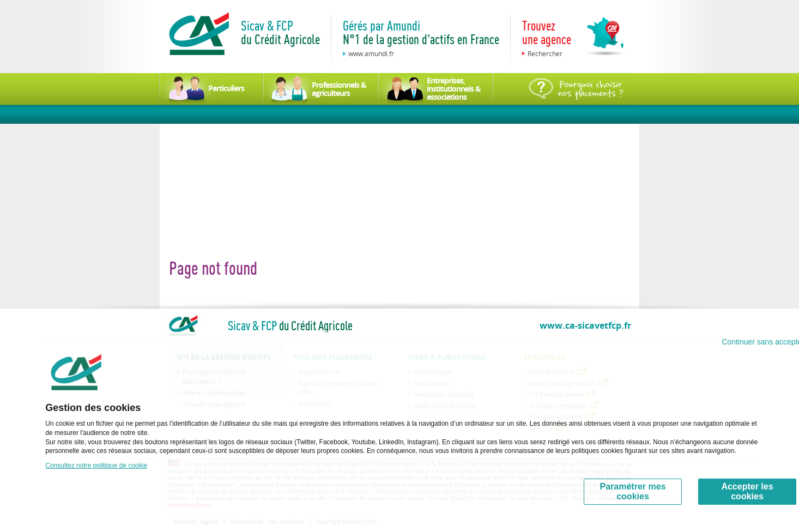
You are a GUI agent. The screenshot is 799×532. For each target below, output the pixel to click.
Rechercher (545, 53)
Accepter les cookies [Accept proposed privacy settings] (747, 491)
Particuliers (226, 88)
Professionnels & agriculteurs (339, 89)
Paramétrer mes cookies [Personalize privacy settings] (633, 491)
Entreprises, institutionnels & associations (454, 89)
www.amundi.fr (371, 53)
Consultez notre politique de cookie (96, 465)
